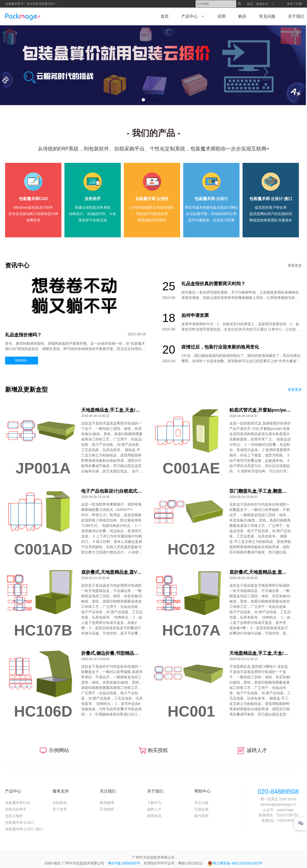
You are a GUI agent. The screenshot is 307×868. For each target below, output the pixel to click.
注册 (299, 4)
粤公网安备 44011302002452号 (235, 863)
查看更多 (295, 265)
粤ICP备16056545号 (124, 863)
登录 (290, 4)
